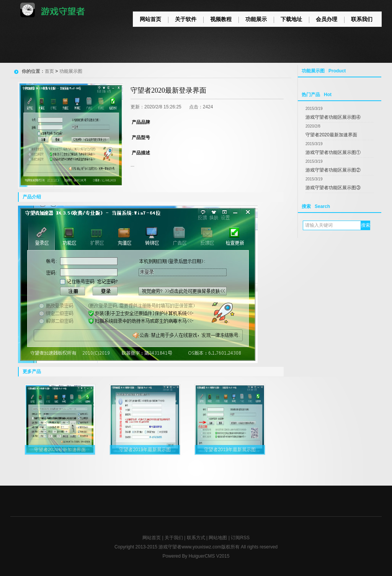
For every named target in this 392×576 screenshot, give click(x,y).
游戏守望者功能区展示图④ (333, 117)
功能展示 (256, 19)
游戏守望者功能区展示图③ (333, 188)
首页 (49, 71)
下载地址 (291, 19)
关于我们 (174, 538)
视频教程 (221, 19)
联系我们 (362, 19)
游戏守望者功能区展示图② (333, 170)
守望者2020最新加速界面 (331, 135)
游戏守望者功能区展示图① (333, 152)
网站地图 (218, 538)
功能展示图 (71, 71)
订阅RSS (240, 538)
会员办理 (327, 19)
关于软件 (186, 19)
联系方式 (196, 538)
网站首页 (150, 19)
